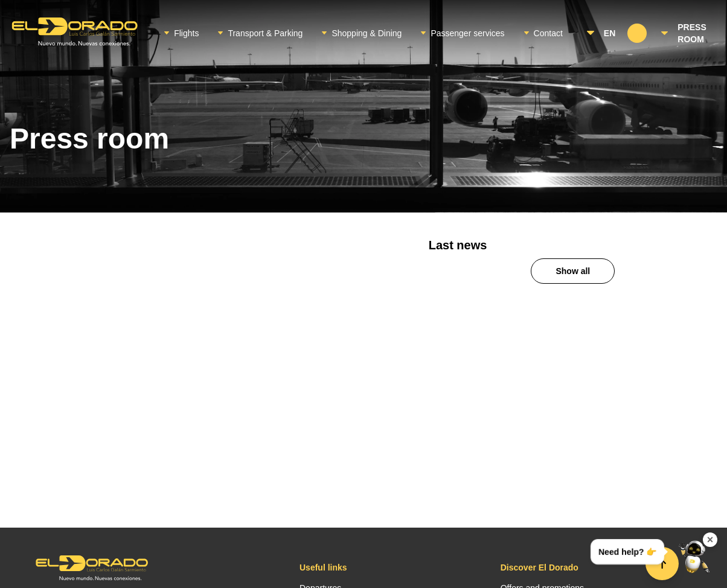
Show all (573, 271)
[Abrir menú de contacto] (694, 555)
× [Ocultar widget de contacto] (710, 540)
